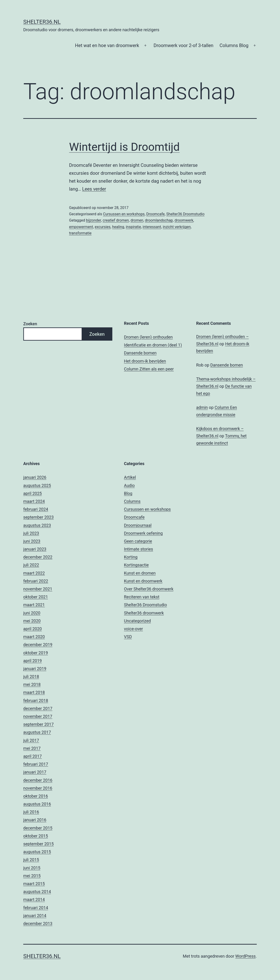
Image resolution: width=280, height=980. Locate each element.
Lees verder (94, 189)
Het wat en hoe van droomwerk (107, 45)
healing (118, 227)
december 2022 (38, 557)
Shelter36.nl (42, 22)
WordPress (245, 956)
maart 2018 (34, 692)
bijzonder (93, 220)
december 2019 (38, 645)
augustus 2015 (37, 852)
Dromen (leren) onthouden (148, 337)
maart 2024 (34, 501)
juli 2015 (31, 860)
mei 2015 (32, 876)
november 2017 (38, 716)
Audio (129, 485)
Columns (132, 501)
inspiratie (133, 227)
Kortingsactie (136, 565)
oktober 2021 (36, 597)
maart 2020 (34, 637)
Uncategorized (137, 621)
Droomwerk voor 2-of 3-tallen (183, 45)
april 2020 (33, 629)
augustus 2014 (37, 892)
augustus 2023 (37, 525)
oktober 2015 (36, 836)
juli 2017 (31, 740)
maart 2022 (34, 573)
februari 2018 (36, 701)
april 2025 (33, 493)
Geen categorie (138, 541)
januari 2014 (35, 916)
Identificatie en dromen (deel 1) (153, 345)
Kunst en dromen (140, 573)
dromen (137, 220)
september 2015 (38, 844)
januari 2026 (35, 477)
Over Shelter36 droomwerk (149, 589)
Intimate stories (138, 549)
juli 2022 (31, 565)
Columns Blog (234, 45)
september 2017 (38, 724)
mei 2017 (32, 748)
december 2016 (38, 780)
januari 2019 (35, 669)
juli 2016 (31, 812)
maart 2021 (34, 605)
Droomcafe (155, 214)
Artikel (130, 477)
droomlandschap (159, 220)
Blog (128, 493)
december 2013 (38, 923)
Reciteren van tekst (142, 597)
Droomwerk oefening (143, 533)
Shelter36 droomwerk (144, 613)
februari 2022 (36, 581)
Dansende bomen (140, 353)
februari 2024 (36, 509)
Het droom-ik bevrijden (145, 361)
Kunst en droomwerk (143, 581)
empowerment (81, 227)
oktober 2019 (36, 653)
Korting (131, 557)
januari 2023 (35, 549)
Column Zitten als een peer (149, 369)
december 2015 (38, 828)
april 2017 (33, 756)
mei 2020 (32, 621)
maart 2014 (34, 899)
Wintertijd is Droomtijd (124, 147)
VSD (128, 637)
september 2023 (38, 517)
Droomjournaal (138, 525)
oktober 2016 (36, 796)
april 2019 (33, 661)
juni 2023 (32, 541)
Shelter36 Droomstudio (185, 214)
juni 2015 (32, 868)
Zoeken (30, 324)
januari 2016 (35, 820)
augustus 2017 (37, 732)
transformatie (80, 233)
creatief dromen (116, 220)
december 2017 (38, 708)
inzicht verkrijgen (177, 227)
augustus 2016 (37, 804)
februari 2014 (36, 908)
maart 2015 (34, 884)
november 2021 (38, 589)
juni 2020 (32, 613)
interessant (152, 227)
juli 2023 (31, 533)
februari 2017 (36, 764)
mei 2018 (32, 684)
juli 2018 (31, 677)
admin (202, 407)
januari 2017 (35, 772)
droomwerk (184, 220)
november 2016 (38, 788)
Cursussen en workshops (124, 214)
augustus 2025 (37, 485)
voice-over (133, 629)
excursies (103, 227)
